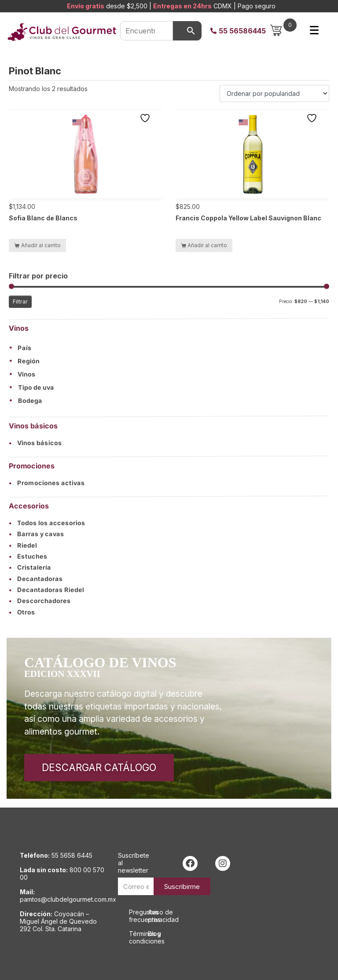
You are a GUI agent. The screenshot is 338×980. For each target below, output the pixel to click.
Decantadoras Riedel (46, 590)
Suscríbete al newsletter (134, 863)
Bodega (30, 401)
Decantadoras (36, 579)
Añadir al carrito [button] (41, 245)
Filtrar (20, 302)
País (25, 348)
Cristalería (30, 568)
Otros (22, 612)
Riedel (23, 545)
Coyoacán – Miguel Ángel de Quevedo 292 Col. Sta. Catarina (58, 921)
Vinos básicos (35, 443)
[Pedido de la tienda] (274, 93)
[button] (169, 348)
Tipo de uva (36, 388)
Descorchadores (40, 601)
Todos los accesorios (47, 523)
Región (29, 361)
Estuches (28, 556)
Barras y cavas (37, 534)
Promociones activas (47, 483)
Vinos (27, 375)
